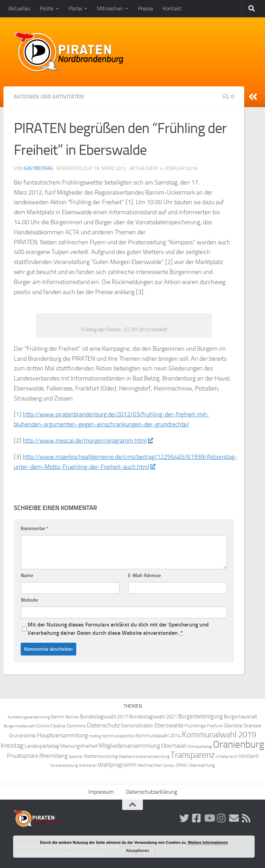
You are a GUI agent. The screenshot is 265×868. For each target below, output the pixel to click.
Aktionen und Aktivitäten (49, 97)
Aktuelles (19, 8)
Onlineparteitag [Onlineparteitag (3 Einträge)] (200, 747)
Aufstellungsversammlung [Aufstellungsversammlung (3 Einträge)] (29, 717)
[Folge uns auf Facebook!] (197, 818)
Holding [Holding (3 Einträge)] (95, 736)
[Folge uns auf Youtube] (209, 818)
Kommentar (35, 529)
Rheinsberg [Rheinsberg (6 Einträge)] (53, 756)
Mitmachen (110, 8)
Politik (47, 8)
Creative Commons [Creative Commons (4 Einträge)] (68, 726)
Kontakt (172, 8)
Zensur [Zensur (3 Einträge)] (169, 766)
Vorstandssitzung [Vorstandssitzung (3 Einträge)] (64, 766)
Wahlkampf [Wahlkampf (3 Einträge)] (88, 766)
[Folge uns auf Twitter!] (184, 818)
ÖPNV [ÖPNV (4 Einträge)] (182, 765)
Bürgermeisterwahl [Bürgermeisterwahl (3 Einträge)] (19, 726)
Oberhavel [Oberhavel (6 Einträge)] (174, 746)
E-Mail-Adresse (144, 575)
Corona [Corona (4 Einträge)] (42, 726)
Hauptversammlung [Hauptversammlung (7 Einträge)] (62, 735)
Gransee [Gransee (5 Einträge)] (253, 726)
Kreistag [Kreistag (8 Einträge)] (12, 746)
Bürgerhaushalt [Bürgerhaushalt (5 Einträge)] (241, 717)
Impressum (101, 792)
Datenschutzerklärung (151, 792)
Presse (146, 8)
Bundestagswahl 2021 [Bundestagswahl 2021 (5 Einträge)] (153, 717)
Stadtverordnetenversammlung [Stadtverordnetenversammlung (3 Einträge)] (144, 757)
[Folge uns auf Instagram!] (222, 818)
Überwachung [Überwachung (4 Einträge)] (202, 765)
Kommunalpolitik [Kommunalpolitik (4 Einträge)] (118, 736)
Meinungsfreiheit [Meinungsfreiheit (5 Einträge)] (79, 746)
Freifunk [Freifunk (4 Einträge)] (215, 726)
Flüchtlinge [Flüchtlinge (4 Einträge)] (195, 726)
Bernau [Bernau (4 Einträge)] (72, 717)
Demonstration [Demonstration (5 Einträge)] (137, 726)
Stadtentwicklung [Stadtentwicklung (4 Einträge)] (101, 756)
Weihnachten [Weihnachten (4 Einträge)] (150, 765)
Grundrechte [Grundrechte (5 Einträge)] (22, 736)
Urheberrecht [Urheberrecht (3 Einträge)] (227, 757)
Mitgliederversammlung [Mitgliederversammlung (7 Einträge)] (129, 746)
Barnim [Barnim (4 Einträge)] (58, 717)
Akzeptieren (137, 851)
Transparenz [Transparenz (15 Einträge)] (193, 755)
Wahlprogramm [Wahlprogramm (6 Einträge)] (117, 765)
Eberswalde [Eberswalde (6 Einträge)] (169, 725)
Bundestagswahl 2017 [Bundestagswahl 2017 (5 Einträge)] (104, 717)
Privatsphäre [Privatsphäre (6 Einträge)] (23, 756)
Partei (75, 8)
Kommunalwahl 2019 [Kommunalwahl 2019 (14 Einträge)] (219, 735)
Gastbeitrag (38, 168)
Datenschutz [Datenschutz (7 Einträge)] (103, 725)
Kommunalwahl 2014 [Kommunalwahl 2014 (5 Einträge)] (158, 736)
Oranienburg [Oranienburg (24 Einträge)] (239, 744)
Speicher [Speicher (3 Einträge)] (76, 757)
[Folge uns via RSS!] (246, 818)
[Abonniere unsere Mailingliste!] (234, 818)
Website (29, 600)
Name (27, 575)
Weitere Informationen (208, 842)
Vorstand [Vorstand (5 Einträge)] (249, 756)
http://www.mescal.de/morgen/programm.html (88, 441)
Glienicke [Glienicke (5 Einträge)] (233, 726)
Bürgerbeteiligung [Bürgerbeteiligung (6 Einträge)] (200, 716)
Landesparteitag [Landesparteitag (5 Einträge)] (42, 746)
